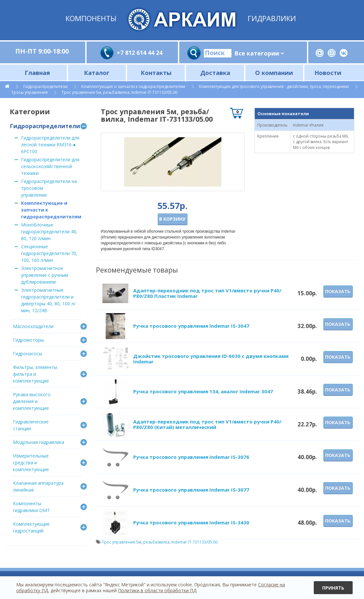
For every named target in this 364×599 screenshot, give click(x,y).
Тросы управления (29, 92)
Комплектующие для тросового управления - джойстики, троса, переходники (274, 86)
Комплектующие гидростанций (31, 527)
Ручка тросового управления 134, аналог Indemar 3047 (203, 391)
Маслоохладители (33, 326)
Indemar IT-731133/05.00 (194, 542)
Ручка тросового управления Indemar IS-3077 (191, 490)
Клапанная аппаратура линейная (38, 486)
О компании (274, 73)
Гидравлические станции (31, 425)
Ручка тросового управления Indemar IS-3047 (191, 326)
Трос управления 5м (122, 542)
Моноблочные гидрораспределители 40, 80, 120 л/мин (49, 232)
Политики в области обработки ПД (157, 590)
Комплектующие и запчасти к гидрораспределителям (133, 86)
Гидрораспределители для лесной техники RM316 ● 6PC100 (50, 145)
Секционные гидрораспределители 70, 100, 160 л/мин (49, 253)
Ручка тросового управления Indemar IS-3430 (191, 522)
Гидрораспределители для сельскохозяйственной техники (50, 166)
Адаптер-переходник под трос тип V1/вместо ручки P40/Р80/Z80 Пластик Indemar (207, 293)
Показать (338, 291)
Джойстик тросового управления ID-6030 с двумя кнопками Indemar (211, 359)
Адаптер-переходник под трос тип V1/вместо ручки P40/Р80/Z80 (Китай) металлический (207, 424)
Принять (333, 588)
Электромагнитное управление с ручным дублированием (45, 275)
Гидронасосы (28, 354)
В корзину (172, 219)
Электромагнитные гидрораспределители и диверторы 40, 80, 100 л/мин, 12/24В (48, 300)
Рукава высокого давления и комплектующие (32, 401)
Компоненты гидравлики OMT (31, 507)
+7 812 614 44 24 (140, 53)
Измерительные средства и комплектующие (31, 463)
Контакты (156, 73)
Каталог (97, 73)
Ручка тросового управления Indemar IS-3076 (191, 457)
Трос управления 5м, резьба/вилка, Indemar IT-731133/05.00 (119, 92)
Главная (37, 73)
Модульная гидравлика (39, 442)
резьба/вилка (156, 542)
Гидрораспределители (45, 86)
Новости (328, 73)
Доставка (215, 73)
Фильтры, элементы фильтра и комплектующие (35, 374)
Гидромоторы (28, 340)
